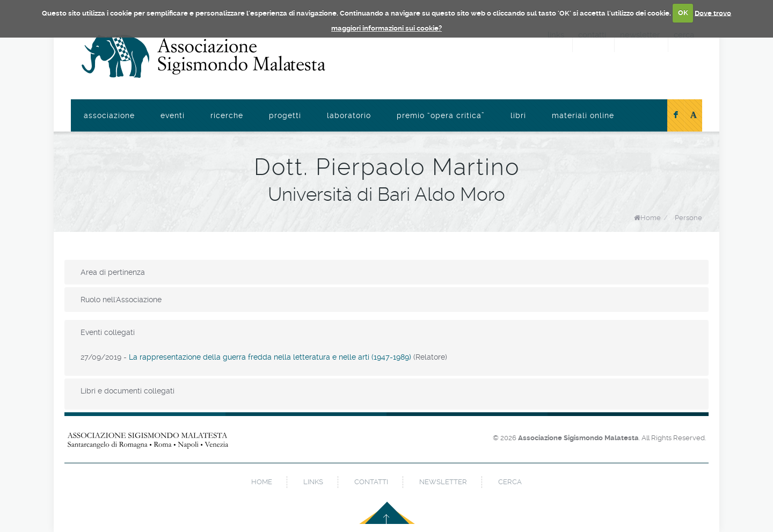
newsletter (443, 482)
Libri (518, 115)
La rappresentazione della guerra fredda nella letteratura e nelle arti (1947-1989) (270, 357)
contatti (371, 482)
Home (651, 218)
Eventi (173, 115)
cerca (510, 482)
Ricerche (227, 115)
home (262, 482)
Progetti (285, 115)
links (313, 482)
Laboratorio (349, 115)
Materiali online (583, 115)
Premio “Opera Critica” (441, 115)
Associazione (109, 115)
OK (683, 13)
